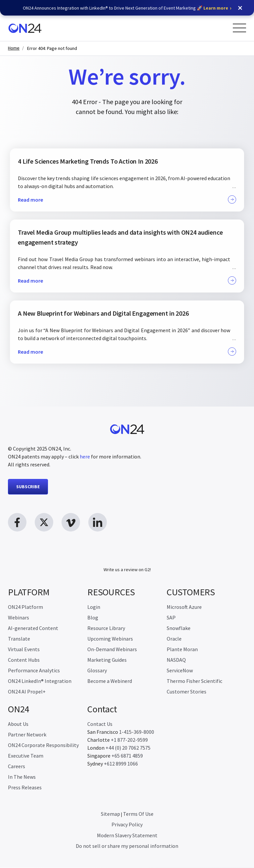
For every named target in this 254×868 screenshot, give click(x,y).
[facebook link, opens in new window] (17, 522)
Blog (93, 618)
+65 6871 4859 (127, 756)
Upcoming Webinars (110, 639)
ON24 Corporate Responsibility (43, 745)
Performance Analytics (34, 671)
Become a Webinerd (110, 681)
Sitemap (110, 814)
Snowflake (179, 628)
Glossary (97, 671)
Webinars (19, 618)
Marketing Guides (107, 660)
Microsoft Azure (184, 607)
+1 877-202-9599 (129, 740)
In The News (22, 777)
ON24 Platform (25, 607)
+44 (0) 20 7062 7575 (128, 748)
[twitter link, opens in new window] (44, 522)
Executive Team (26, 756)
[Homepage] (25, 28)
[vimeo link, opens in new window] (71, 522)
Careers (17, 767)
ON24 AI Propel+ (27, 692)
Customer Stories (187, 692)
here (85, 456)
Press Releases (25, 788)
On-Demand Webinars (112, 650)
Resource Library (106, 628)
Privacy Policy (127, 825)
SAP (171, 618)
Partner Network (27, 735)
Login (94, 607)
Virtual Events (24, 650)
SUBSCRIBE (28, 487)
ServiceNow (180, 671)
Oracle (174, 639)
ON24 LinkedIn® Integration (40, 681)
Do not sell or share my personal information (127, 846)
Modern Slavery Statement (127, 836)
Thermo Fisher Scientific (194, 681)
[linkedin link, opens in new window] (98, 522)
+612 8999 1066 (121, 764)
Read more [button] (127, 199)
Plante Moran (182, 650)
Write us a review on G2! (127, 570)
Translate (19, 639)
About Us (18, 724)
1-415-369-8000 (137, 732)
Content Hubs (24, 660)
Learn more (216, 8)
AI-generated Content (33, 628)
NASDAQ (176, 660)
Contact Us (100, 724)
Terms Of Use (138, 814)
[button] (240, 8)
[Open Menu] (239, 28)
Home (14, 48)
